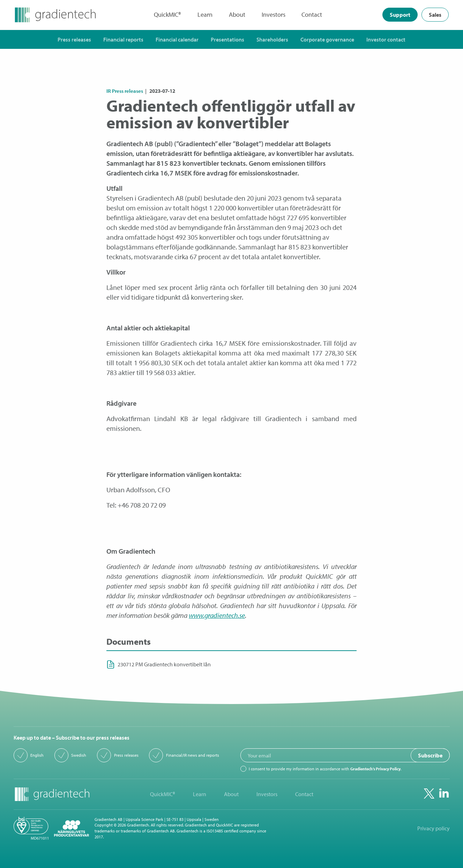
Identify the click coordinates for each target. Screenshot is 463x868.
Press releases (126, 755)
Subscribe (430, 756)
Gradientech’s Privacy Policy (375, 769)
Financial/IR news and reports (193, 755)
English (37, 755)
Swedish (79, 755)
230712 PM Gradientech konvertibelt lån (164, 664)
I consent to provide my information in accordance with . (325, 769)
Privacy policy (434, 828)
